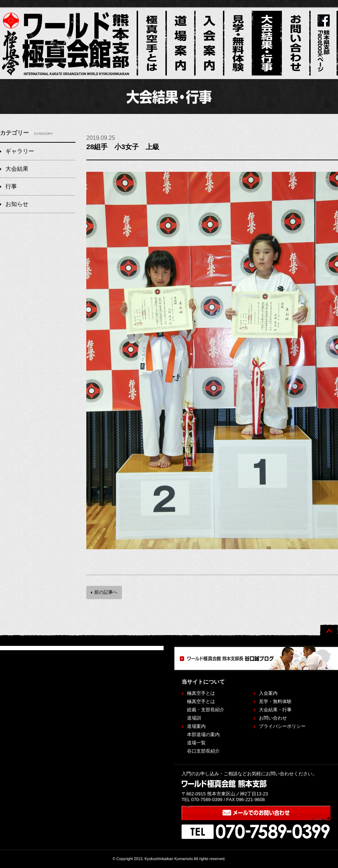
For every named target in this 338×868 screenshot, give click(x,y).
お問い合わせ (273, 718)
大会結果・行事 (275, 710)
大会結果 (17, 169)
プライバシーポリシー (282, 726)
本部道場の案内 (203, 734)
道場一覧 (196, 743)
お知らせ (17, 204)
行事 (11, 186)
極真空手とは (201, 701)
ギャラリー (20, 151)
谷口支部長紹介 (203, 751)
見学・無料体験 (275, 701)
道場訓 (194, 718)
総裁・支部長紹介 (206, 710)
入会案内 (268, 693)
